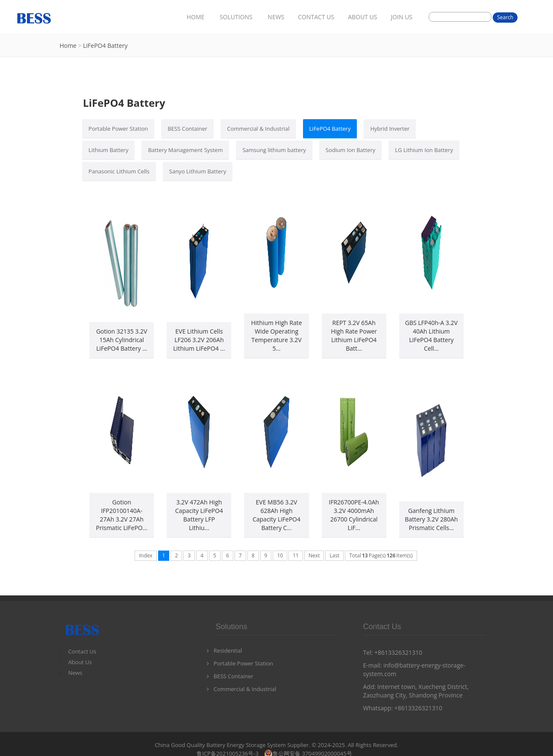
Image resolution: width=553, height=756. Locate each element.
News (75, 673)
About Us (80, 662)
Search (505, 17)
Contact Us (82, 651)
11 (296, 555)
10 (280, 555)
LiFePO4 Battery (105, 45)
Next (314, 555)
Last (334, 555)
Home (68, 45)
